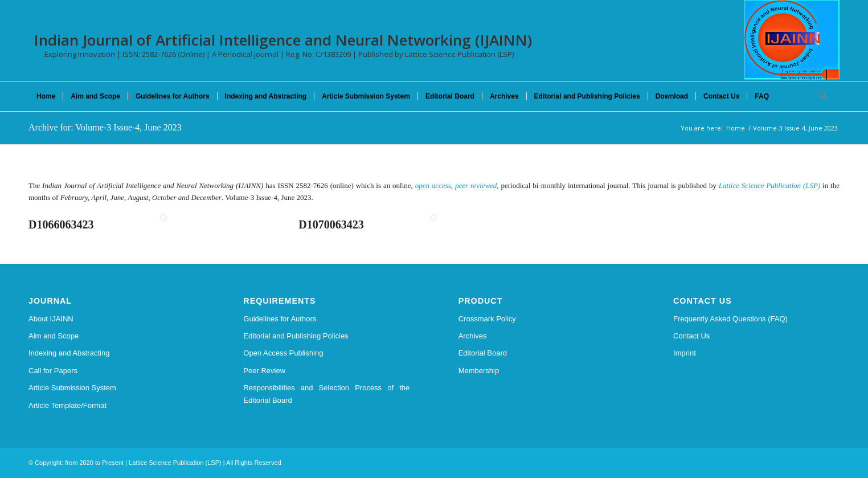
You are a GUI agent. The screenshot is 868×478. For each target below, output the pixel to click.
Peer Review (264, 371)
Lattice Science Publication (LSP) (769, 185)
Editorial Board (483, 353)
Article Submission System (72, 388)
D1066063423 (61, 224)
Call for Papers (53, 371)
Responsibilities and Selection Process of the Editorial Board (326, 394)
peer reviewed (476, 185)
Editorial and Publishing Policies (296, 336)
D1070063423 (331, 224)
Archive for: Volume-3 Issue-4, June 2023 (105, 127)
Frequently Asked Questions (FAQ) (730, 319)
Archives (473, 336)
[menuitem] (46, 96)
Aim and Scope (54, 336)
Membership (479, 371)
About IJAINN (51, 319)
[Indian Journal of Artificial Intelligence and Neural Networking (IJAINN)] (792, 40)
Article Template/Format (67, 405)
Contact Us (691, 336)
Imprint (685, 353)
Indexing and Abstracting (69, 353)
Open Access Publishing (283, 353)
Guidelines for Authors (280, 319)
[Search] (819, 96)
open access (433, 185)
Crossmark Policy (487, 319)
